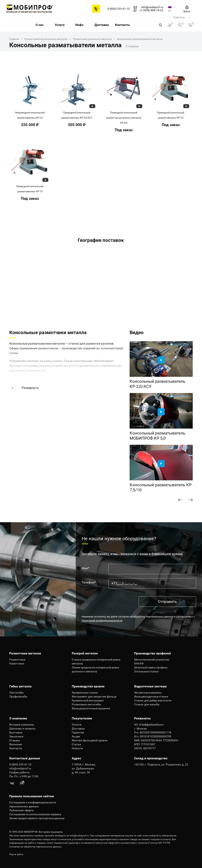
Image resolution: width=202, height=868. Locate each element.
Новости (77, 748)
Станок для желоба (147, 704)
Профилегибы (18, 696)
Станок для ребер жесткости (153, 700)
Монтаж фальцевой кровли (90, 740)
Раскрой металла (85, 653)
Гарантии (78, 732)
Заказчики (16, 736)
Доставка (102, 25)
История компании (22, 725)
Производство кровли (88, 686)
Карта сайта (16, 854)
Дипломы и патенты (22, 729)
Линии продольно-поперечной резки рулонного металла (95, 669)
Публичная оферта (21, 810)
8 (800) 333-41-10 (119, 9)
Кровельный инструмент (88, 700)
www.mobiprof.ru (152, 836)
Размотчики (17, 660)
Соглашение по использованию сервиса (35, 814)
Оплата (77, 725)
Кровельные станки (85, 693)
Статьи (76, 744)
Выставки (16, 732)
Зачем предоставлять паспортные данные (37, 818)
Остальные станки (146, 671)
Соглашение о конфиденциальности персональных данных (33, 804)
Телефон (89, 582)
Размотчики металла (25, 653)
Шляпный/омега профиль (151, 667)
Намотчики (17, 663)
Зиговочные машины (148, 693)
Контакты (122, 25)
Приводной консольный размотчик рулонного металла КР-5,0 (124, 118)
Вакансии (16, 744)
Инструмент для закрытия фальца (94, 696)
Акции (76, 736)
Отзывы (15, 740)
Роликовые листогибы (87, 704)
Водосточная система (150, 686)
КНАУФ (139, 663)
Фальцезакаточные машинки (91, 708)
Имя (86, 568)
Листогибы (16, 693)
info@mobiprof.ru (79, 836)
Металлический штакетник (152, 660)
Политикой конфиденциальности (102, 621)
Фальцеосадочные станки (151, 696)
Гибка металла (20, 686)
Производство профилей (152, 653)
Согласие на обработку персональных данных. (36, 847)
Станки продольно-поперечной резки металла (96, 662)
